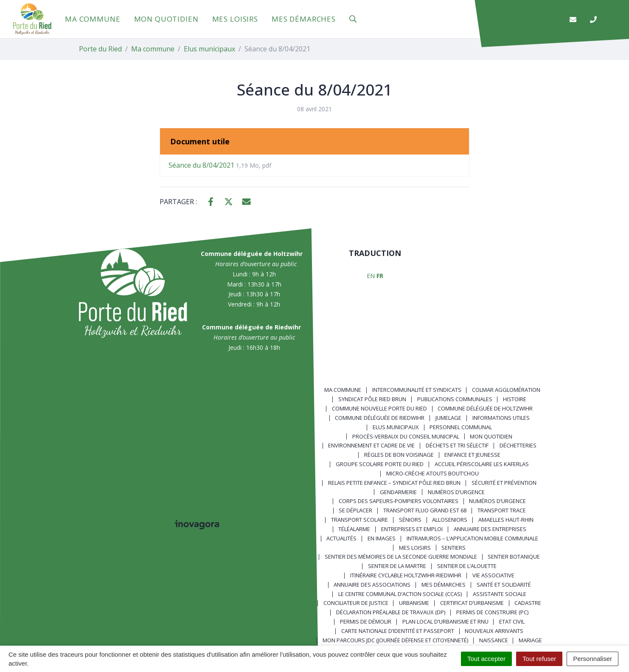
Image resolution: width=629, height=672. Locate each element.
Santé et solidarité (504, 585)
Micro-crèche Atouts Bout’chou (432, 473)
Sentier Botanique (514, 557)
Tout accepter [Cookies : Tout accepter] (486, 659)
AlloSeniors (450, 520)
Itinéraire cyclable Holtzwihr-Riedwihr (406, 575)
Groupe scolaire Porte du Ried (380, 464)
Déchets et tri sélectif (457, 445)
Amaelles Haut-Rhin (506, 520)
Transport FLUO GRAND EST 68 (425, 510)
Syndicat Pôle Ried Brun (372, 399)
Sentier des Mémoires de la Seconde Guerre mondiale (401, 557)
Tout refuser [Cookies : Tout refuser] (539, 659)
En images (382, 538)
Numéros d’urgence (456, 492)
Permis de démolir (366, 621)
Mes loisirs (235, 19)
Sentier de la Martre (397, 566)
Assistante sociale (500, 594)
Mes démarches (304, 19)
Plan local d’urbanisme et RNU (445, 621)
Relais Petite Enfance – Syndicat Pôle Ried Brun (394, 483)
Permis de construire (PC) (492, 612)
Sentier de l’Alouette (467, 566)
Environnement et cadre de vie (371, 445)
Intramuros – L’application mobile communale (472, 538)
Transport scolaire (359, 520)
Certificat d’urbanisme (472, 603)
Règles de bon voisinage (399, 455)
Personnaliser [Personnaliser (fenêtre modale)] (592, 659)
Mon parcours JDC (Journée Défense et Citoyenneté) (395, 640)
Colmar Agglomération (506, 390)
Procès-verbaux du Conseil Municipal (406, 436)
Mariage (530, 640)
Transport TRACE (502, 510)
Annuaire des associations (372, 585)
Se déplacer (355, 510)
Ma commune (93, 19)
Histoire (515, 399)
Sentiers (453, 548)
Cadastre (528, 603)
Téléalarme (354, 529)
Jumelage (448, 418)
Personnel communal (461, 427)
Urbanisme (414, 603)
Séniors (410, 520)
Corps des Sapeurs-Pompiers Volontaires (399, 501)
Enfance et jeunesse (472, 455)
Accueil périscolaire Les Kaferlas (482, 464)
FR (380, 276)
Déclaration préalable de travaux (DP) (391, 612)
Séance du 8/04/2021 (220, 165)
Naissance (494, 640)
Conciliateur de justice (356, 603)
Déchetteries (518, 445)
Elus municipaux (396, 427)
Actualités (341, 538)
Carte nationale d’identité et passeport (398, 631)
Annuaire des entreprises (490, 529)
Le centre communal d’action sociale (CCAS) (400, 594)
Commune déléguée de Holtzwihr (485, 408)
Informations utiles (501, 418)
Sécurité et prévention (504, 483)
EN (371, 276)
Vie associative (493, 575)
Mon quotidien (166, 19)
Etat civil (512, 621)
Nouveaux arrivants (494, 631)
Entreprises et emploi (412, 529)
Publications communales (455, 399)
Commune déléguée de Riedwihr (380, 418)
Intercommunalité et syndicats (417, 390)
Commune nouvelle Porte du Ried (379, 408)
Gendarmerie (398, 492)
